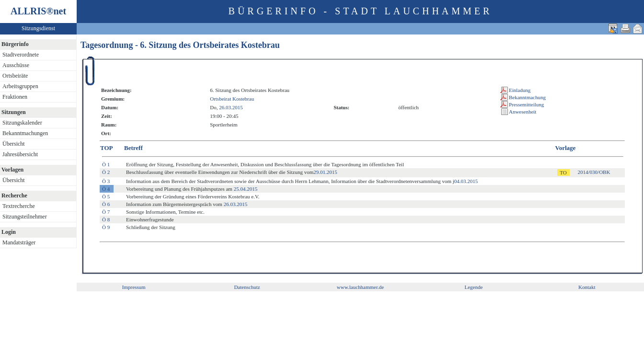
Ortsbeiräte (15, 76)
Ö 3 (106, 181)
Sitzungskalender (22, 123)
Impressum (134, 287)
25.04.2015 (246, 189)
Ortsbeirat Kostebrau (232, 99)
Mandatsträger (19, 242)
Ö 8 (106, 219)
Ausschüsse (16, 65)
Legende (473, 287)
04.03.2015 (466, 181)
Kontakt (587, 287)
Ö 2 (106, 172)
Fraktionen (15, 97)
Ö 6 (106, 204)
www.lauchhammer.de (360, 287)
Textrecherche (19, 206)
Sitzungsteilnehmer (25, 217)
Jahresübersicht (20, 154)
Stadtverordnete (21, 55)
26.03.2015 (231, 107)
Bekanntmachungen (25, 133)
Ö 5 (106, 196)
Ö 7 (106, 212)
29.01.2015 (325, 172)
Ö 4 (106, 189)
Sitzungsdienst (38, 28)
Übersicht (14, 144)
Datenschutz (247, 287)
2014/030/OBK (594, 172)
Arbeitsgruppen (20, 86)
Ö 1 (106, 164)
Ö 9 (106, 227)
